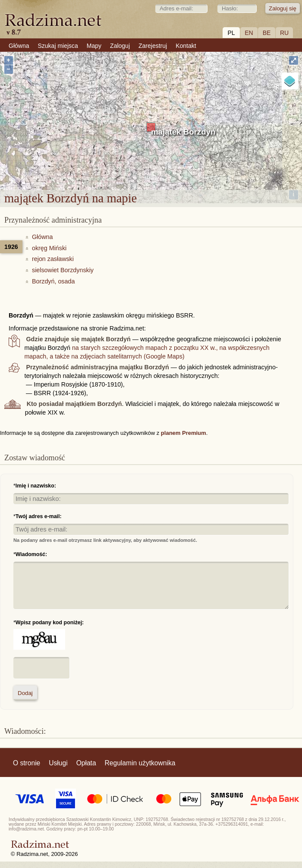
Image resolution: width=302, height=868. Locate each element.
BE (267, 33)
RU (284, 33)
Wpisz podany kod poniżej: (50, 623)
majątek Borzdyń (183, 132)
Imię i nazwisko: (36, 486)
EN (249, 33)
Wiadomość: (31, 554)
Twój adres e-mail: (39, 516)
